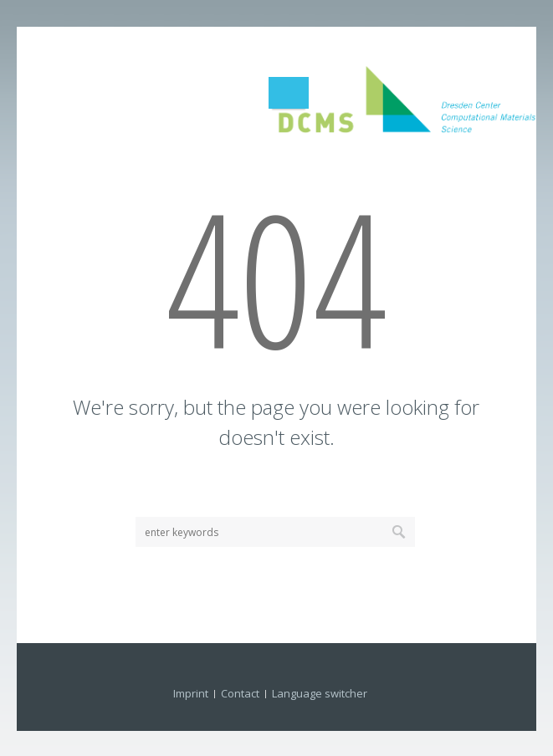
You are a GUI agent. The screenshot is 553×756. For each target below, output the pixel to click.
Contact (240, 693)
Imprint (191, 693)
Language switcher (320, 693)
